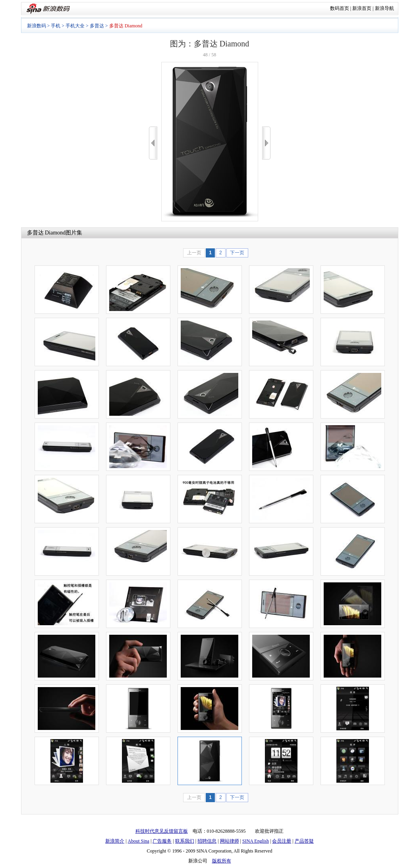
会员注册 (282, 841)
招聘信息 (207, 841)
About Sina (139, 841)
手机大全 (75, 26)
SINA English (256, 841)
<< (153, 143)
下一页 (237, 253)
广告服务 (162, 841)
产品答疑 (304, 841)
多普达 (97, 26)
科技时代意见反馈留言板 (162, 831)
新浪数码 (37, 26)
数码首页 (340, 8)
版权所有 (222, 861)
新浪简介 (115, 841)
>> (266, 143)
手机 (56, 26)
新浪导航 (384, 8)
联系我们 (185, 841)
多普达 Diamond (46, 233)
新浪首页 (362, 8)
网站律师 (230, 841)
